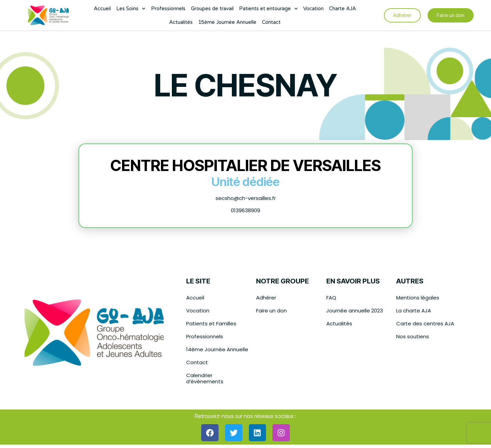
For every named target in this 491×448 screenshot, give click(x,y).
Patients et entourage (269, 9)
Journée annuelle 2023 (355, 311)
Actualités (181, 22)
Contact (271, 22)
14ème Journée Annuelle (217, 349)
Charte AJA (343, 9)
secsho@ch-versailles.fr (246, 198)
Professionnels (168, 9)
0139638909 (245, 210)
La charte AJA (414, 311)
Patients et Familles (211, 323)
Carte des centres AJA (425, 323)
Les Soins (131, 9)
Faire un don (271, 311)
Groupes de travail (212, 9)
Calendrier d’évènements (205, 378)
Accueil (102, 9)
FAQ (331, 298)
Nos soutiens (413, 336)
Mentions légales (418, 298)
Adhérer (266, 298)
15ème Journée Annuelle (227, 22)
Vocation (313, 9)
